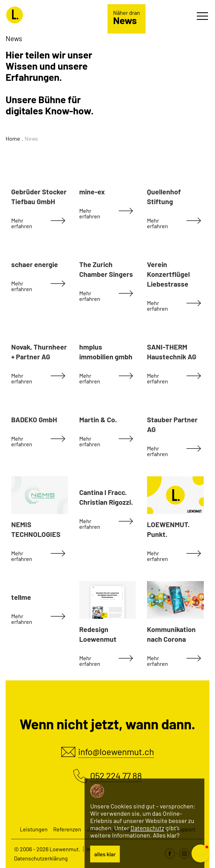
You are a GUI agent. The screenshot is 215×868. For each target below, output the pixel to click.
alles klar (105, 854)
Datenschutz (147, 828)
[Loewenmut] (42, 14)
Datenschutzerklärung (41, 858)
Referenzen (67, 829)
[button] (200, 853)
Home (13, 138)
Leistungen (34, 829)
